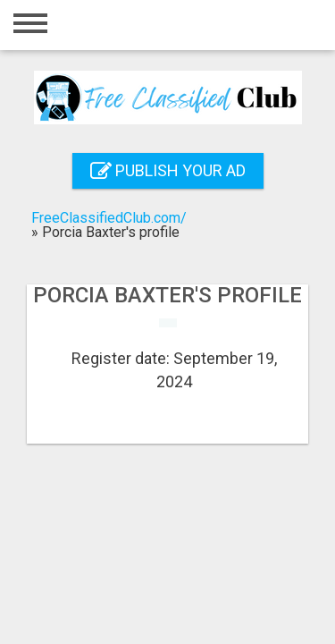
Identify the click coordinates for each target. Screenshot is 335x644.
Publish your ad (168, 170)
